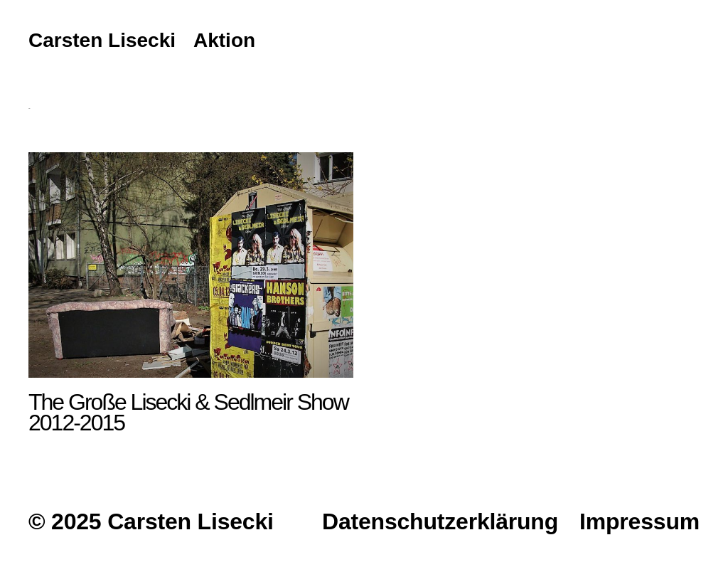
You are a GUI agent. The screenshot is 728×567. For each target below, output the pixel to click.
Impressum (639, 521)
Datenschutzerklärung (440, 521)
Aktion (224, 41)
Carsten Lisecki (102, 41)
